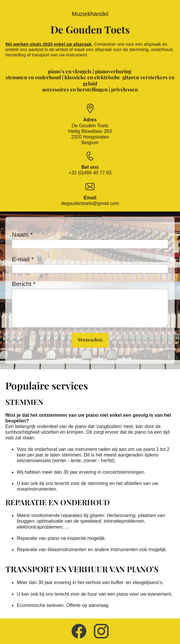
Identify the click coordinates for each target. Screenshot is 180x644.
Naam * (22, 234)
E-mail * (23, 259)
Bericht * (24, 284)
